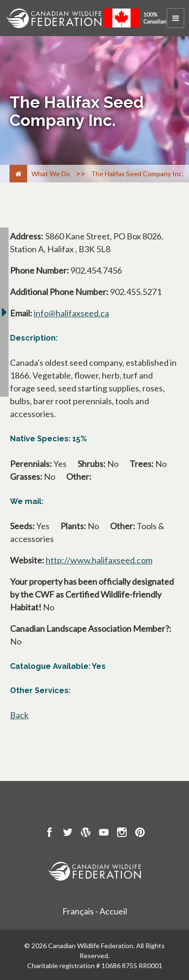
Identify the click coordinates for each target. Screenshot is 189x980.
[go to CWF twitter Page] (68, 834)
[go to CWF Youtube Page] (104, 834)
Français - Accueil (95, 911)
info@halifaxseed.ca (71, 313)
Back (19, 715)
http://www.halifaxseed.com (99, 560)
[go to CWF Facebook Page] (50, 834)
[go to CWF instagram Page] (122, 834)
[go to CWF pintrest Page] (140, 834)
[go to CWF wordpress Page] (86, 834)
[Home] (18, 174)
